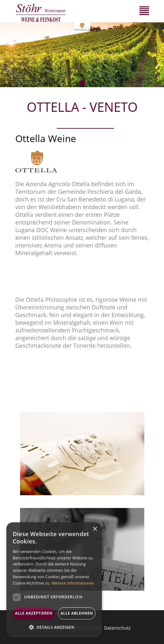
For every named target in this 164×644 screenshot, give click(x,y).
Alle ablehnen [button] (77, 613)
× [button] (95, 529)
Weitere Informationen (73, 583)
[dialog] (54, 580)
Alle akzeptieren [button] (34, 613)
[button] (54, 627)
